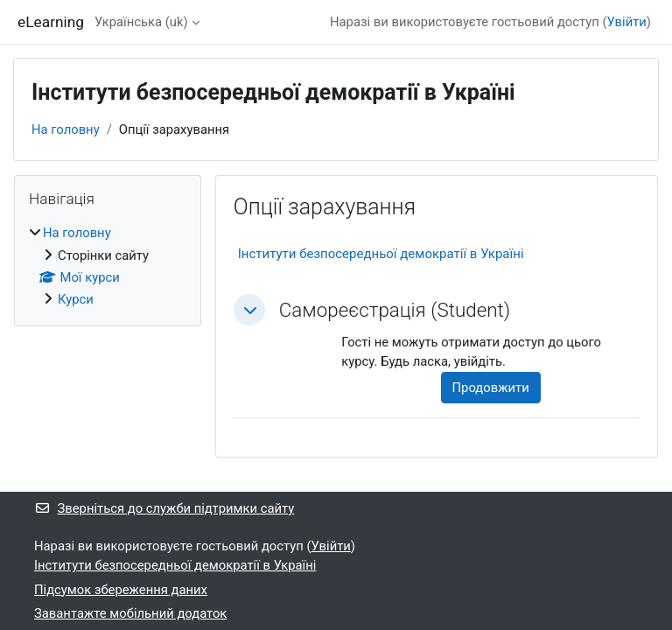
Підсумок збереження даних (121, 590)
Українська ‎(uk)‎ (141, 22)
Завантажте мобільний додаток (130, 613)
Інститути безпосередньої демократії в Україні (381, 254)
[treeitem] (108, 266)
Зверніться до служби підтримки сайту (164, 508)
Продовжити (491, 388)
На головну (66, 129)
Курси (76, 299)
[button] (249, 310)
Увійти (627, 22)
